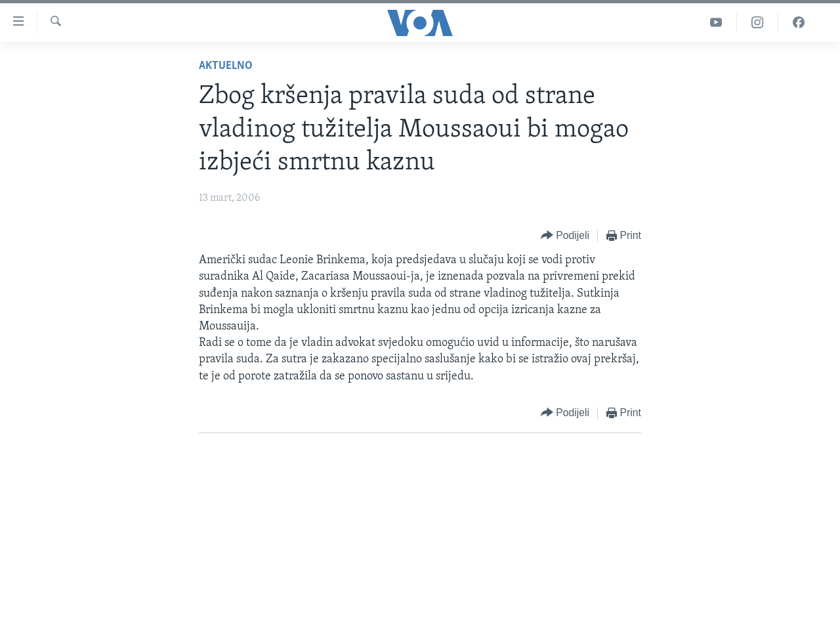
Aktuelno (226, 66)
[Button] (565, 236)
